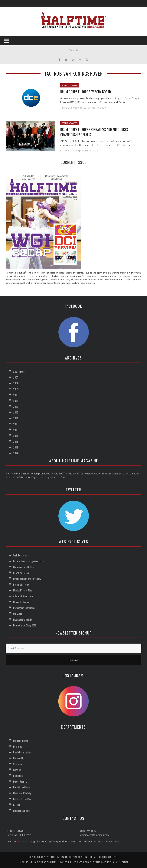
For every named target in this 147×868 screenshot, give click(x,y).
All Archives (19, 371)
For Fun (17, 805)
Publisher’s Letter (22, 752)
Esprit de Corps (70, 123)
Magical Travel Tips (23, 590)
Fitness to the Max (22, 799)
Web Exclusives (69, 85)
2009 (16, 389)
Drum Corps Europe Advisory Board (86, 92)
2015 (16, 424)
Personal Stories (21, 584)
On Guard (18, 614)
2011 (15, 401)
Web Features (20, 555)
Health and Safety (22, 793)
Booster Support (21, 811)
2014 (16, 418)
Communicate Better (24, 567)
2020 (16, 453)
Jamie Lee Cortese (71, 108)
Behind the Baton (22, 787)
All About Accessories (24, 596)
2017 (16, 436)
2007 (16, 377)
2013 (16, 412)
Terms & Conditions (105, 862)
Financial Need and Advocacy (27, 579)
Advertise (26, 862)
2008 (16, 383)
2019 (16, 447)
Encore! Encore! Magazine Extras (29, 561)
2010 (16, 395)
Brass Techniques (22, 602)
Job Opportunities (46, 862)
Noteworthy (19, 758)
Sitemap (124, 862)
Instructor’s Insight (23, 619)
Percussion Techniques (24, 608)
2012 (16, 406)
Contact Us (23, 841)
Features (18, 746)
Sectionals (18, 764)
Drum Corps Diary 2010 (25, 625)
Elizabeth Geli (69, 151)
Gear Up (17, 770)
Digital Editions (21, 741)
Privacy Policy (82, 862)
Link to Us (65, 862)
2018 (16, 441)
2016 (16, 430)
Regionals (18, 776)
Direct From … (20, 781)
